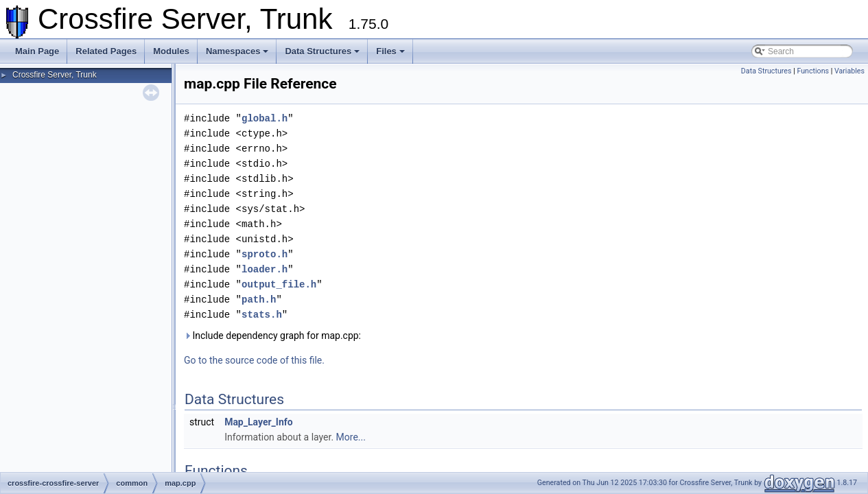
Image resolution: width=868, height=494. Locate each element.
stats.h (262, 315)
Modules (171, 51)
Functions (813, 71)
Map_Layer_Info (259, 422)
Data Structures (322, 51)
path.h (259, 299)
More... (351, 437)
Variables (849, 71)
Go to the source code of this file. (254, 360)
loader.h (265, 269)
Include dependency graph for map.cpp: (272, 336)
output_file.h (279, 284)
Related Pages (106, 51)
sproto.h (265, 254)
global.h (265, 118)
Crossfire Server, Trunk (55, 75)
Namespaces (237, 51)
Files (390, 51)
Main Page (37, 51)
